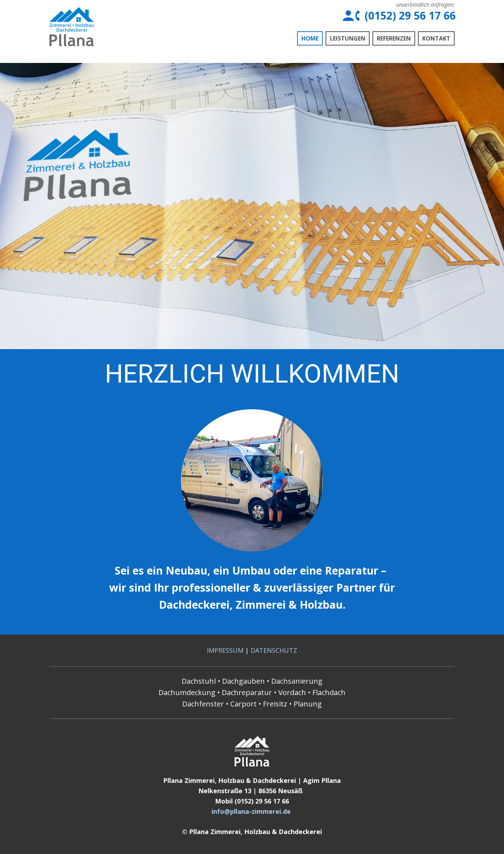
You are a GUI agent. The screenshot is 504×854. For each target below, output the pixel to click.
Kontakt (436, 38)
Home (310, 38)
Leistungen (348, 38)
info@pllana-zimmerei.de (251, 811)
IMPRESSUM (225, 650)
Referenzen (394, 38)
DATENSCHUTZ (274, 650)
